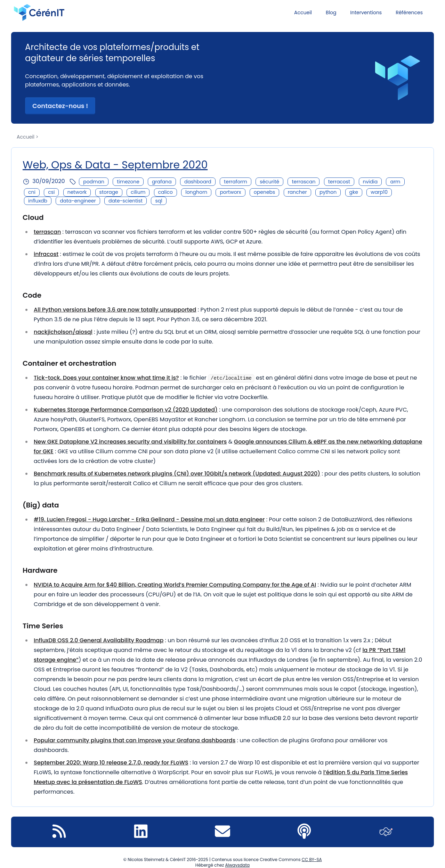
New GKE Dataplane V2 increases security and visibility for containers (130, 442)
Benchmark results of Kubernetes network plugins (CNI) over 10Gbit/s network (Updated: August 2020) (177, 474)
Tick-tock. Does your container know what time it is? (106, 378)
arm (395, 182)
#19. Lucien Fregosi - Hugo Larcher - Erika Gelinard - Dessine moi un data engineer (149, 519)
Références (409, 13)
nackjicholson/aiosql (63, 332)
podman (94, 182)
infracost (46, 254)
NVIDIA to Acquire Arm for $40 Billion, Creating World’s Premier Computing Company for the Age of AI (175, 585)
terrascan (304, 182)
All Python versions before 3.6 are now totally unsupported (115, 310)
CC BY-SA (312, 859)
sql (159, 201)
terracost (339, 182)
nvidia (370, 182)
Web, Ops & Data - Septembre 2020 (115, 165)
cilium (138, 192)
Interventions (366, 13)
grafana (162, 182)
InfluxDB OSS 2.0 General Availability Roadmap (99, 640)
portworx (230, 192)
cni (32, 192)
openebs (265, 192)
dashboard (198, 182)
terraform (236, 182)
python (328, 192)
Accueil (303, 13)
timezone (128, 182)
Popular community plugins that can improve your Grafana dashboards (135, 740)
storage (109, 192)
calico (165, 192)
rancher (297, 192)
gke (354, 192)
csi (51, 192)
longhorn (196, 192)
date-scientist (126, 201)
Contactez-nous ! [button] (60, 106)
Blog (331, 13)
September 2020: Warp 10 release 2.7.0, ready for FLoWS (111, 763)
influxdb (38, 201)
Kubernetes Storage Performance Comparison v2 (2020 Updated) (126, 410)
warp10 (379, 192)
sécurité (269, 182)
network (77, 192)
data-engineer (78, 201)
